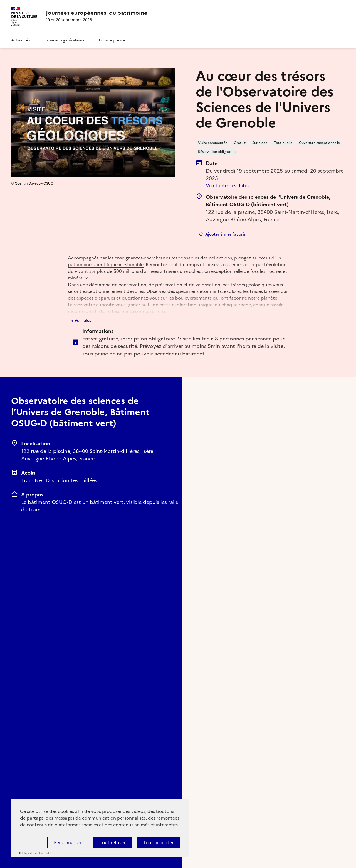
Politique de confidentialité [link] (35, 854)
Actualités (21, 40)
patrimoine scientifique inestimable (106, 264)
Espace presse (112, 40)
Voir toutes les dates (228, 185)
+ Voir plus (81, 321)
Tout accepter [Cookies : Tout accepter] (158, 842)
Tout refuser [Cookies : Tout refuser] (113, 842)
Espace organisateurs (64, 40)
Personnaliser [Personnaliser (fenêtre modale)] (68, 842)
